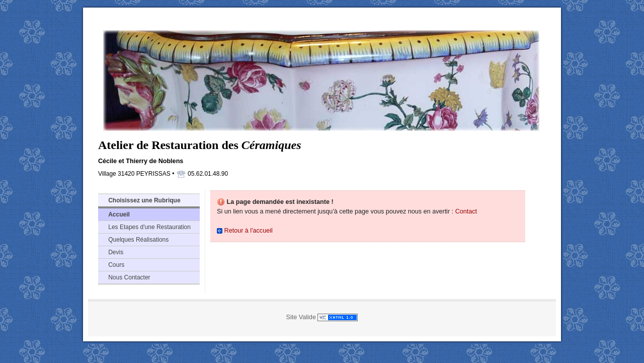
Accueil (119, 214)
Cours (116, 265)
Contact (466, 211)
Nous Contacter (129, 277)
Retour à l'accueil (245, 231)
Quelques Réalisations (138, 240)
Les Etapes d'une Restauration (149, 227)
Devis (116, 252)
